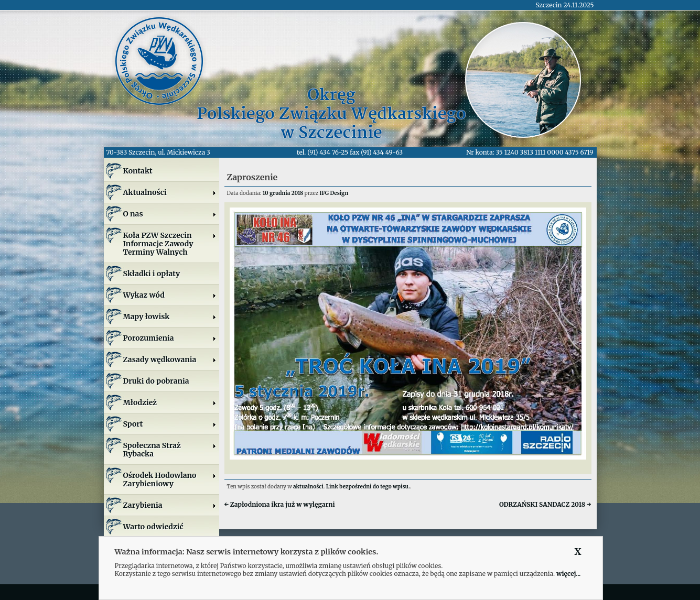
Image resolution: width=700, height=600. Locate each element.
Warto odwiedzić (153, 527)
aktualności (308, 487)
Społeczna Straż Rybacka (170, 450)
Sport (170, 424)
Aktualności (170, 192)
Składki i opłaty (152, 274)
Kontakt (138, 171)
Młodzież (170, 402)
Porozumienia (170, 338)
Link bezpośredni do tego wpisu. (368, 487)
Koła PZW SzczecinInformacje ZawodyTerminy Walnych (170, 244)
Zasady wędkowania (170, 359)
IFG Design (334, 193)
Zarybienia (170, 505)
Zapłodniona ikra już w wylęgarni (280, 504)
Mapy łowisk (170, 317)
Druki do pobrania (156, 381)
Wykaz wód (170, 295)
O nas (170, 214)
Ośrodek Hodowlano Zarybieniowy (170, 479)
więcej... (568, 574)
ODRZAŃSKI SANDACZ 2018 (545, 504)
